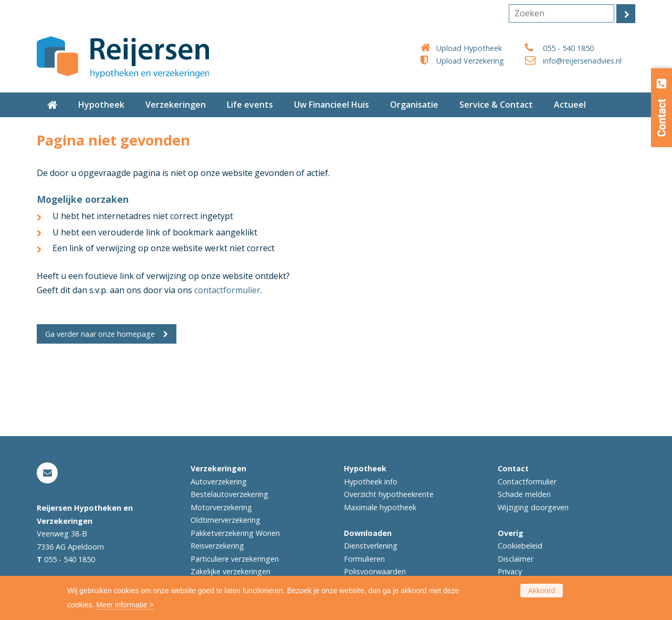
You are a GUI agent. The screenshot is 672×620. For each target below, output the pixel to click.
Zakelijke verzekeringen (230, 571)
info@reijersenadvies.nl (582, 61)
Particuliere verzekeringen (235, 559)
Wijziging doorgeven (533, 507)
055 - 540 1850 (568, 48)
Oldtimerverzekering (225, 520)
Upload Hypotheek (469, 48)
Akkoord (542, 591)
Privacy (510, 571)
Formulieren (364, 559)
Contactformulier (527, 482)
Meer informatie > (125, 605)
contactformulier (227, 290)
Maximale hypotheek (380, 507)
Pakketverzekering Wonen (235, 533)
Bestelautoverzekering (229, 494)
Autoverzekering (219, 482)
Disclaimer (516, 559)
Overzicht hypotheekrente (389, 494)
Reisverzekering (217, 546)
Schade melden (524, 494)
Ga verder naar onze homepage (100, 334)
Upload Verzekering (470, 61)
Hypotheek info (371, 482)
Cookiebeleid (520, 546)
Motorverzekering (221, 507)
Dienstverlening (371, 546)
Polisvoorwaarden (375, 571)
